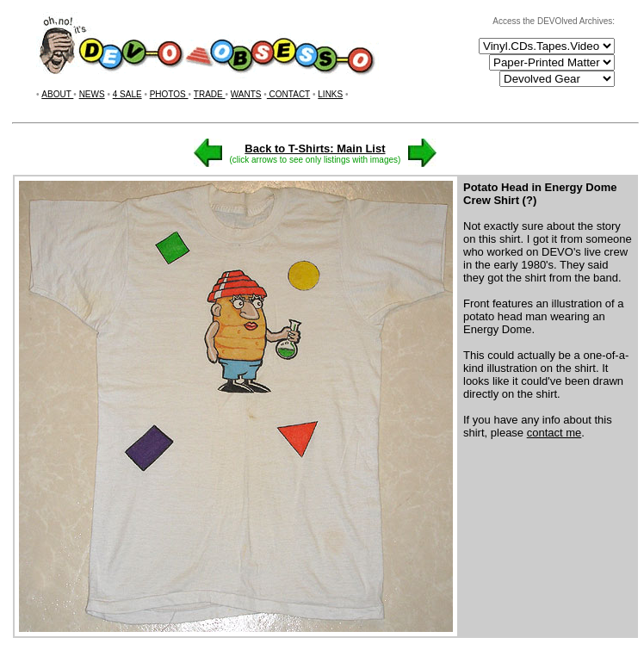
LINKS (330, 94)
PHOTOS (169, 94)
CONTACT (288, 94)
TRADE (210, 94)
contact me (554, 433)
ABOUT (57, 94)
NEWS (92, 94)
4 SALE (127, 94)
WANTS (246, 94)
